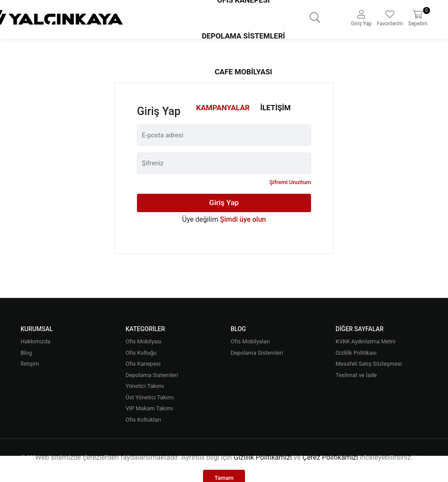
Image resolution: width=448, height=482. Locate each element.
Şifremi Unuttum (290, 182)
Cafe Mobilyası (243, 72)
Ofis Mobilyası (143, 341)
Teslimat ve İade (356, 375)
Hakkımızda (35, 341)
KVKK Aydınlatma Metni (366, 341)
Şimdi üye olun (243, 219)
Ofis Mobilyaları (250, 341)
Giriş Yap (224, 203)
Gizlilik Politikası (356, 353)
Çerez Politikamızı (330, 457)
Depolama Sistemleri (243, 36)
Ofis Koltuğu (141, 353)
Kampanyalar (223, 108)
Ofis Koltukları (143, 420)
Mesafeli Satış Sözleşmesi (369, 364)
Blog (26, 353)
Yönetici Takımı (145, 386)
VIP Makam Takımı (149, 408)
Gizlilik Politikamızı (263, 457)
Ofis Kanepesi (143, 364)
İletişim (276, 108)
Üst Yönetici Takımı (150, 397)
